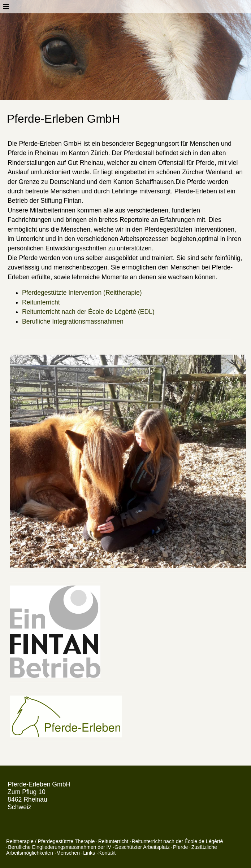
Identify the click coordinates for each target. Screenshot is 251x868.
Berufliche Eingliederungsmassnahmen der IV (60, 847)
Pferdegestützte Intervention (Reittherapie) (82, 293)
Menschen (68, 853)
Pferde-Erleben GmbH (39, 784)
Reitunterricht (41, 302)
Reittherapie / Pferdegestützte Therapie (50, 841)
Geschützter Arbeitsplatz (142, 847)
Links (89, 853)
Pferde (180, 847)
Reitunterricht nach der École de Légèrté (178, 841)
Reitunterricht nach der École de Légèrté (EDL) (88, 312)
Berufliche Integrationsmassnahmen (73, 321)
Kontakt (107, 853)
